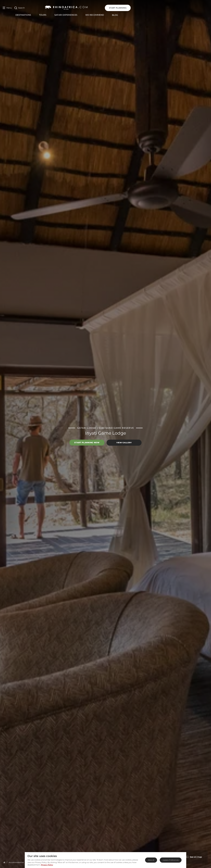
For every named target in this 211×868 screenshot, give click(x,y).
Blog (154, 15)
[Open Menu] (7, 8)
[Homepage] (4, 862)
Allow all (151, 860)
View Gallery (124, 443)
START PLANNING (195, 8)
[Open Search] (20, 8)
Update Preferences (171, 860)
